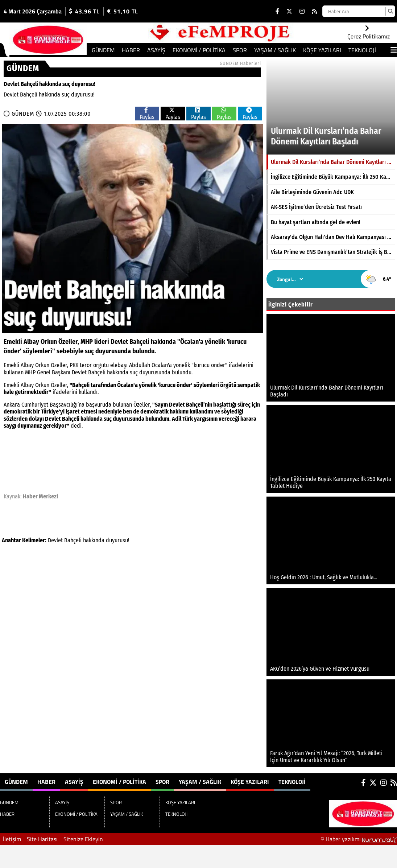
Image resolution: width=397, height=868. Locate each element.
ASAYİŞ (156, 50)
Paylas (147, 114)
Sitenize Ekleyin (83, 839)
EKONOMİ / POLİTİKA (199, 50)
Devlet (55, 540)
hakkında (94, 540)
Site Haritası (42, 839)
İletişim (12, 839)
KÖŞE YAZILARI (322, 50)
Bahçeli (73, 540)
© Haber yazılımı (359, 839)
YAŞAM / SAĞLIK (275, 50)
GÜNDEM (103, 50)
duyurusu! (118, 540)
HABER (131, 50)
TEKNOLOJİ (362, 50)
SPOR (240, 50)
